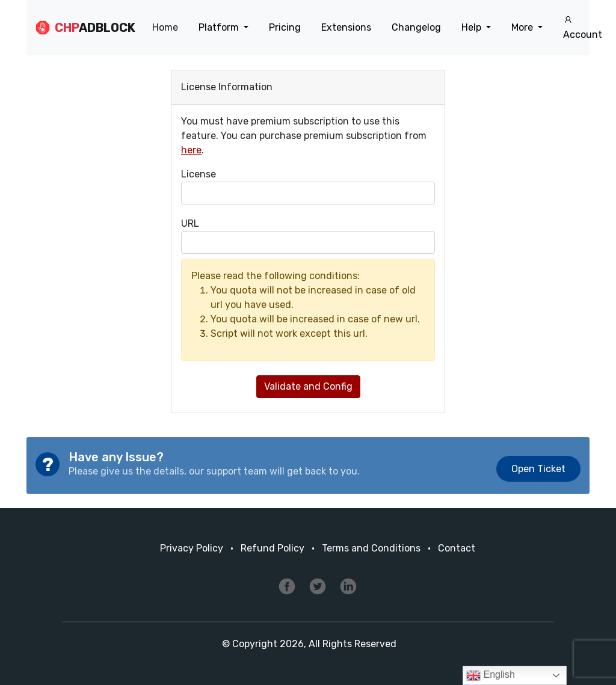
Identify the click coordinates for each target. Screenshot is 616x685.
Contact (457, 548)
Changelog (416, 27)
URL (190, 223)
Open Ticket (538, 469)
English (491, 675)
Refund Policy (273, 548)
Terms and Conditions (371, 548)
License (199, 174)
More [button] (523, 27)
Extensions (346, 27)
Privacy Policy (192, 548)
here (191, 150)
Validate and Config (308, 386)
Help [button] (473, 27)
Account (583, 28)
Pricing (285, 27)
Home (165, 27)
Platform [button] (220, 27)
